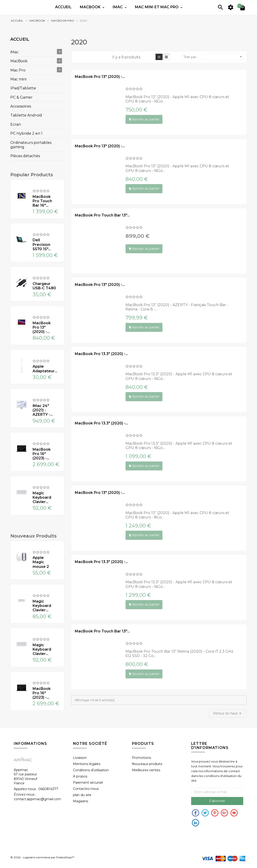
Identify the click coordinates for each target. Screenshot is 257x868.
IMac (118, 7)
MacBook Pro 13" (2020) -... (42, 327)
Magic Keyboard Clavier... (42, 497)
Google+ (224, 813)
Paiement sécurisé (88, 783)
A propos (80, 776)
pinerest (215, 813)
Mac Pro (18, 70)
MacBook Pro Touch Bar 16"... (42, 201)
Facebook (196, 813)
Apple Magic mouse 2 (41, 562)
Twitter (205, 813)
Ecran (16, 124)
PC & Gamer (21, 97)
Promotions (141, 758)
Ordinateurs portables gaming (31, 145)
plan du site (82, 795)
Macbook (91, 7)
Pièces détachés (25, 156)
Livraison (80, 758)
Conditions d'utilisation (91, 770)
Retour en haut (228, 713)
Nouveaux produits (147, 764)
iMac (14, 52)
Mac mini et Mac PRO (157, 7)
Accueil (63, 7)
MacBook (19, 61)
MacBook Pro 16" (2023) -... (42, 454)
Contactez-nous (86, 789)
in (196, 823)
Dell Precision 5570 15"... (42, 244)
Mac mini (18, 79)
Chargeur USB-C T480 (44, 286)
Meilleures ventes (146, 770)
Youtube (234, 813)
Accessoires (21, 106)
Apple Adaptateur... (44, 369)
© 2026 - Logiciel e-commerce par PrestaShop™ (42, 857)
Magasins (81, 801)
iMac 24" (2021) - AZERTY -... (43, 410)
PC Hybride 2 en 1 (26, 133)
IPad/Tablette (23, 88)
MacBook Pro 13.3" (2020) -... (101, 354)
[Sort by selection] (223, 57)
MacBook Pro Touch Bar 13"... (102, 215)
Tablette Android (26, 115)
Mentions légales (87, 764)
